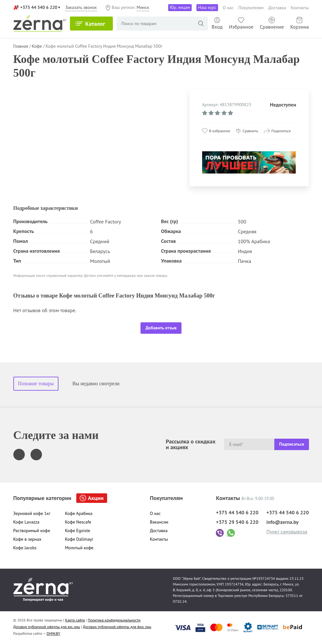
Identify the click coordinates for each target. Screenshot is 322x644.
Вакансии (159, 522)
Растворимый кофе (32, 531)
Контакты (300, 8)
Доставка (277, 8)
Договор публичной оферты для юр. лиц (47, 627)
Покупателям (251, 8)
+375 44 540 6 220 (39, 7)
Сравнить (250, 131)
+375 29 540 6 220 (237, 522)
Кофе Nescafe (78, 522)
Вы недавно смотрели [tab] (96, 384)
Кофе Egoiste (77, 531)
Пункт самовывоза (287, 531)
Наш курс (207, 7)
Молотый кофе (79, 548)
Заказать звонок (81, 7)
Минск (143, 7)
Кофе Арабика (79, 513)
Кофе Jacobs (25, 548)
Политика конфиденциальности (114, 620)
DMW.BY (54, 633)
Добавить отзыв (161, 328)
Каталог (98, 24)
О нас (228, 8)
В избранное (220, 131)
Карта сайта (75, 620)
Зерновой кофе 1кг (32, 513)
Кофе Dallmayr (79, 539)
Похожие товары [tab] (36, 384)
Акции (96, 498)
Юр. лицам (180, 7)
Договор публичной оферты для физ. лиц (117, 627)
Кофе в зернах (27, 539)
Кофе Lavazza (27, 522)
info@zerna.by (282, 522)
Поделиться (281, 131)
